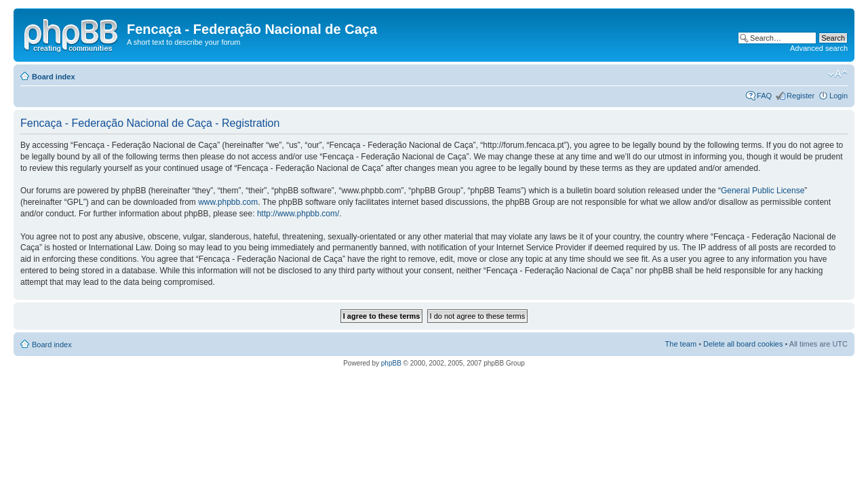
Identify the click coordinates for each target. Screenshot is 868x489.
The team (681, 344)
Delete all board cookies (743, 344)
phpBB (391, 363)
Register (801, 96)
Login (839, 96)
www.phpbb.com (228, 202)
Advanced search (819, 48)
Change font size (838, 74)
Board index (54, 77)
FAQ (764, 96)
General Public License (763, 191)
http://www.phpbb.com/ (298, 214)
